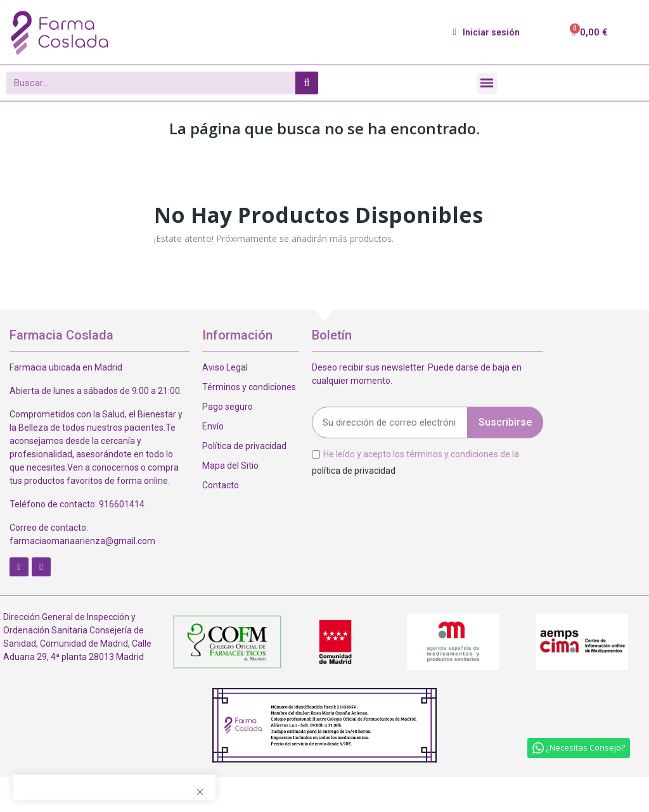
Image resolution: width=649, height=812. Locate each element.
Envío (213, 426)
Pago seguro (228, 407)
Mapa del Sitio (230, 466)
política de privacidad (354, 470)
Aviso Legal (225, 367)
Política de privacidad (244, 446)
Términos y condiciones (249, 387)
